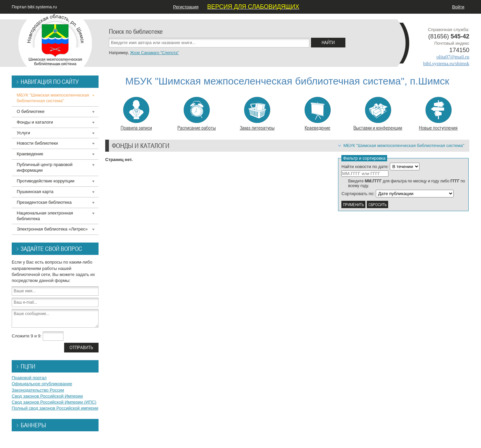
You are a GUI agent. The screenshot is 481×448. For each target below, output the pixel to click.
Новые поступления (438, 114)
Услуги (23, 133)
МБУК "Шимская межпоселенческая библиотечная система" (404, 145)
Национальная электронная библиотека (45, 216)
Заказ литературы (257, 114)
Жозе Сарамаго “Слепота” (154, 53)
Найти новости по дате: (365, 167)
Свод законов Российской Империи (47, 396)
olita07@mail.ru (453, 57)
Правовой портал (29, 378)
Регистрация (186, 7)
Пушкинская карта (35, 192)
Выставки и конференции (378, 114)
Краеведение (317, 114)
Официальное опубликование (42, 384)
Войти (458, 7)
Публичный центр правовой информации (45, 167)
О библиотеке (31, 111)
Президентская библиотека (44, 202)
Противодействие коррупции (46, 181)
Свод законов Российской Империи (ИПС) (54, 402)
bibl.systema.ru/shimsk (446, 63)
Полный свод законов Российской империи (55, 408)
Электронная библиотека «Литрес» (52, 229)
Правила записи (136, 114)
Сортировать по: (358, 194)
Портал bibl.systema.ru (34, 7)
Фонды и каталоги (35, 122)
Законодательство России (38, 390)
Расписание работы (197, 114)
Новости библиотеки (37, 143)
